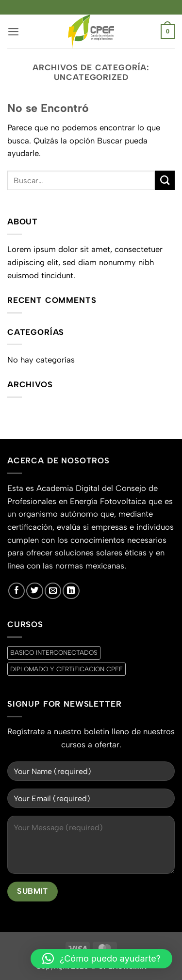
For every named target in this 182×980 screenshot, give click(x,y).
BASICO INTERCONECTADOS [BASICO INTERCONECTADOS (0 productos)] (54, 652)
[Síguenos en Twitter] (34, 591)
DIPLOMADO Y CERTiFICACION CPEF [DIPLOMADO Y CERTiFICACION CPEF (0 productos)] (66, 669)
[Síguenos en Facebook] (17, 591)
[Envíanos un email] (53, 591)
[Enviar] (165, 181)
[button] (13, 32)
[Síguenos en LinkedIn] (71, 591)
